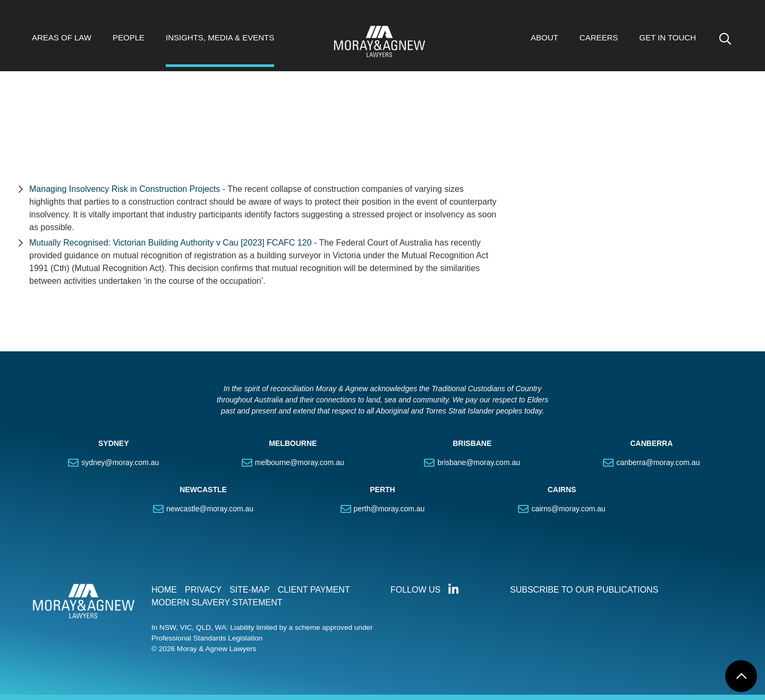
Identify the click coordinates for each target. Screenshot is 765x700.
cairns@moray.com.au (568, 509)
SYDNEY (114, 443)
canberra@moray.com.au (658, 462)
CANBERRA (651, 443)
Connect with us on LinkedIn (453, 589)
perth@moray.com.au (389, 509)
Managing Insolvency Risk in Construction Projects (126, 189)
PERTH (382, 490)
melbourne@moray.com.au (300, 462)
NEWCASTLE (203, 490)
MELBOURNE (293, 443)
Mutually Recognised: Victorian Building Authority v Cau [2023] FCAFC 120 (171, 243)
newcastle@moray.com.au (210, 509)
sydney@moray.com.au (120, 462)
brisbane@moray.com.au (479, 462)
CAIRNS (562, 490)
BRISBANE (472, 443)
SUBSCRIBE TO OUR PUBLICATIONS (584, 590)
